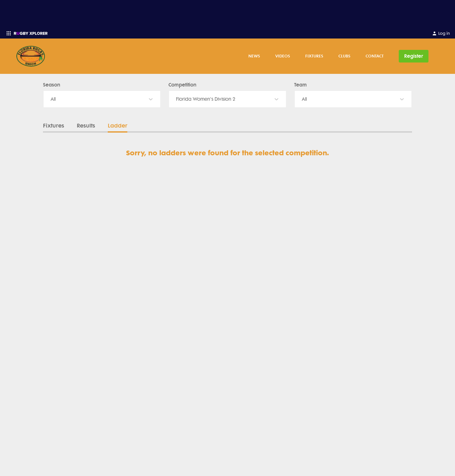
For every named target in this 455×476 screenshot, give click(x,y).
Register (414, 56)
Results (86, 126)
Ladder (118, 126)
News (254, 56)
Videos (283, 56)
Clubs (344, 56)
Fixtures (314, 56)
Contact (375, 56)
